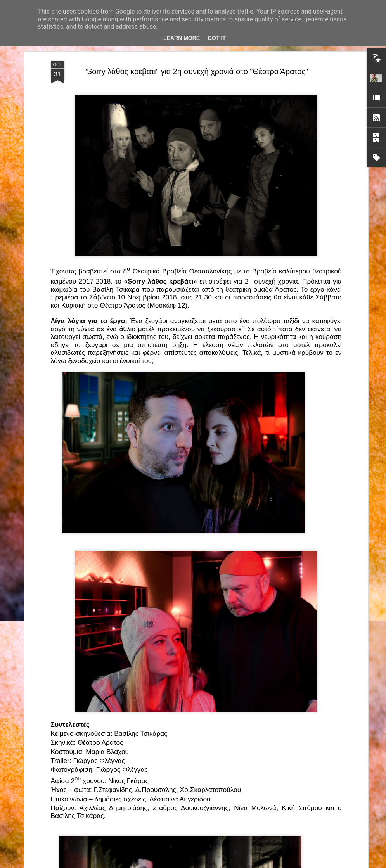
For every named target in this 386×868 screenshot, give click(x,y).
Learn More (182, 38)
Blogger (241, 864)
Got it (217, 38)
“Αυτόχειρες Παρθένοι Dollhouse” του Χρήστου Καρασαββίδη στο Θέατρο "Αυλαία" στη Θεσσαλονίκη (193, 687)
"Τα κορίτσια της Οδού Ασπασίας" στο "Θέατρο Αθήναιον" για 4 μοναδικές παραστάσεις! (184, 775)
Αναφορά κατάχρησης (272, 864)
